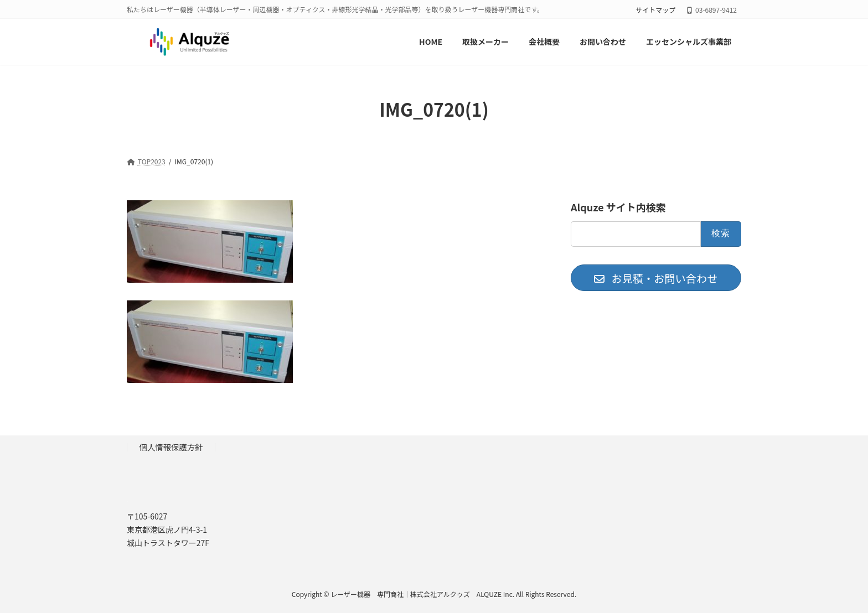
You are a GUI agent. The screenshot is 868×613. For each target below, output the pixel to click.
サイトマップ (655, 10)
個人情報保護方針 (171, 447)
